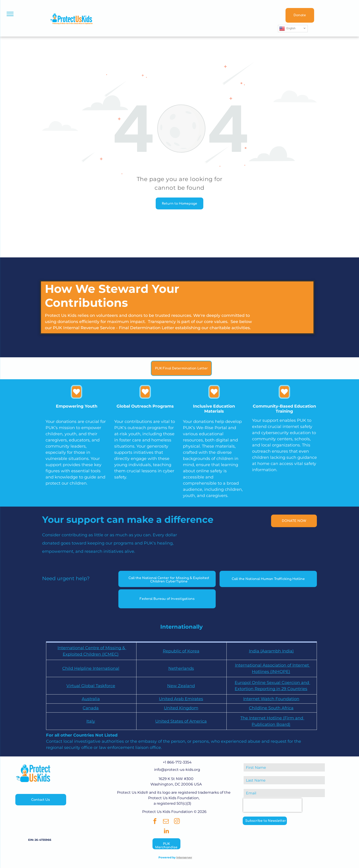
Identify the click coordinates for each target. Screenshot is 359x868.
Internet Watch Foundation (271, 699)
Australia (91, 699)
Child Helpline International (91, 668)
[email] (166, 822)
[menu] (10, 14)
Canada (91, 708)
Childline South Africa (271, 708)
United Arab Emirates (181, 699)
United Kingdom (181, 708)
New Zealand (181, 686)
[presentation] (272, 805)
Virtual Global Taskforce (91, 686)
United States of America (181, 721)
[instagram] (177, 822)
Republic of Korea (181, 651)
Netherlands (181, 668)
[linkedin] (166, 832)
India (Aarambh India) (271, 651)
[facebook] (155, 822)
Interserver (184, 857)
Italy (91, 721)
